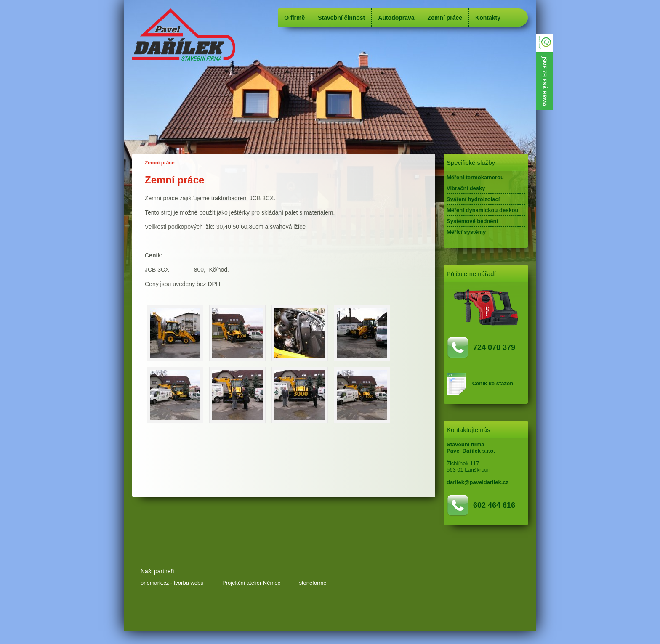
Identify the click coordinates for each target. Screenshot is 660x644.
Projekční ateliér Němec (251, 583)
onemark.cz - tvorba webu (172, 583)
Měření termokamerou (475, 177)
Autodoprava (396, 18)
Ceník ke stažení (494, 383)
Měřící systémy (466, 232)
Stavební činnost (341, 18)
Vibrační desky (466, 188)
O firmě (294, 18)
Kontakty (488, 18)
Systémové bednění (472, 221)
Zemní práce (445, 18)
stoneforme (313, 583)
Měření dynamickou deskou (483, 210)
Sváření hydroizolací (473, 199)
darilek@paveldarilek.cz (478, 482)
